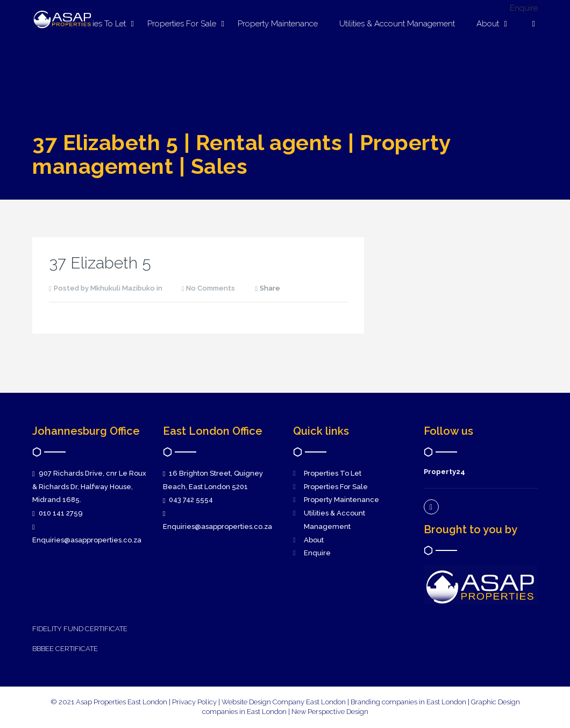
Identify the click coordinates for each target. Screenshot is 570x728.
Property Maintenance (278, 24)
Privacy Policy (194, 702)
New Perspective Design (330, 712)
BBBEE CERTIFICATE (65, 649)
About (488, 24)
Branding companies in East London (409, 702)
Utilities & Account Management (397, 24)
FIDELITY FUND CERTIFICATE (80, 629)
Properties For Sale (182, 24)
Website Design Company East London (284, 702)
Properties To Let (333, 473)
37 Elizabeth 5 (100, 263)
